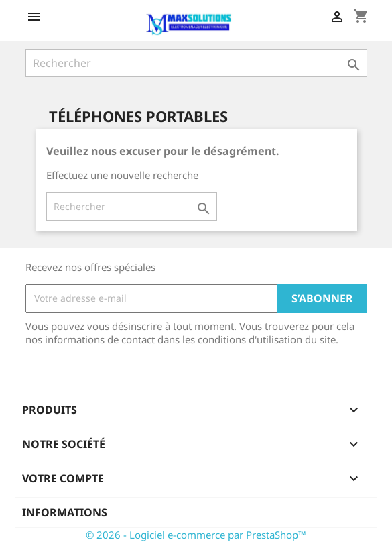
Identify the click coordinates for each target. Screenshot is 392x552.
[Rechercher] (196, 63)
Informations (65, 512)
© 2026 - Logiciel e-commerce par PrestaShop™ (196, 535)
